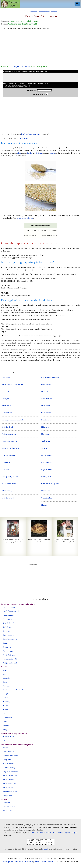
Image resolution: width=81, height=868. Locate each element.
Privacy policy (8, 863)
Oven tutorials (46, 384)
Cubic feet (54, 11)
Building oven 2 (8, 498)
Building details (8, 427)
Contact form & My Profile (51, 484)
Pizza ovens (7, 391)
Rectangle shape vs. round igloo (14, 420)
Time (5, 722)
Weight (5, 730)
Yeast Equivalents (10, 639)
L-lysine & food (47, 470)
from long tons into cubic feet (20, 66)
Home (10, 4)
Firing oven (45, 427)
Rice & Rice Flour (10, 623)
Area (5, 674)
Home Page (6, 377)
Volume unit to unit (10, 792)
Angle (5, 670)
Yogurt (5, 643)
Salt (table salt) (9, 768)
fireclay (30, 153)
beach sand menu (44, 11)
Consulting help (47, 498)
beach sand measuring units (31, 134)
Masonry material (10, 807)
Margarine (7, 760)
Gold (5, 741)
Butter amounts (9, 607)
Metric (5, 698)
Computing (7, 678)
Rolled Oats (7, 627)
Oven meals (7, 406)
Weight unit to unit (10, 796)
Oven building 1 (8, 491)
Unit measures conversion (50, 377)
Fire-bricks (6, 462)
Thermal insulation (9, 455)
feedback (45, 850)
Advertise (44, 863)
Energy (5, 682)
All (16, 659)
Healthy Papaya (47, 462)
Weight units (8, 663)
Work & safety (46, 441)
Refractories (8, 811)
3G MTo (44, 448)
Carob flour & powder (11, 611)
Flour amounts (8, 615)
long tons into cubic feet (25, 218)
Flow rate (6, 686)
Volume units (8, 659)
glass (19, 153)
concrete (52, 153)
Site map (44, 505)
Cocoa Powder (8, 752)
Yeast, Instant (8, 788)
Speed (5, 714)
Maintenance (46, 434)
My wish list (46, 491)
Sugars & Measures (10, 772)
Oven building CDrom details (13, 384)
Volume (6, 726)
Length (5, 694)
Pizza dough (46, 406)
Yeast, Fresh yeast (10, 784)
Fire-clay (6, 470)
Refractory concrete (9, 434)
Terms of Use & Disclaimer (23, 863)
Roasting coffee (47, 420)
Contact (37, 863)
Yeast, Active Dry (10, 776)
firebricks (39, 153)
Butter (5, 748)
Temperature (8, 647)
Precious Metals (9, 737)
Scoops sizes (8, 651)
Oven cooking (46, 413)
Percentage (7, 702)
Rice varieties (8, 764)
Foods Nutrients (9, 655)
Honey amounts (9, 619)
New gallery (7, 399)
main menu (34, 11)
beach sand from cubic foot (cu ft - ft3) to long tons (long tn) (54, 832)
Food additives (46, 455)
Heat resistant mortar (10, 441)
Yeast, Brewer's (9, 780)
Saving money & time (10, 477)
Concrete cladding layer (11, 448)
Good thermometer (9, 484)
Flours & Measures (10, 756)
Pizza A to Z (46, 391)
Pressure (6, 710)
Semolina (6, 631)
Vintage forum (7, 413)
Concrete (6, 803)
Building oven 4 (47, 477)
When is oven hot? (48, 399)
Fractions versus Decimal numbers (16, 690)
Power (5, 706)
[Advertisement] (40, 46)
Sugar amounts (9, 635)
